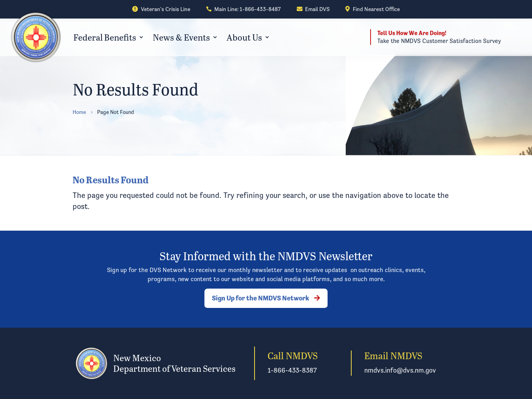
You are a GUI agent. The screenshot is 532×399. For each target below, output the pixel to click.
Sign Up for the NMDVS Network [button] (260, 298)
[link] (161, 9)
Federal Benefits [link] (105, 37)
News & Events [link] (181, 37)
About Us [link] (244, 37)
